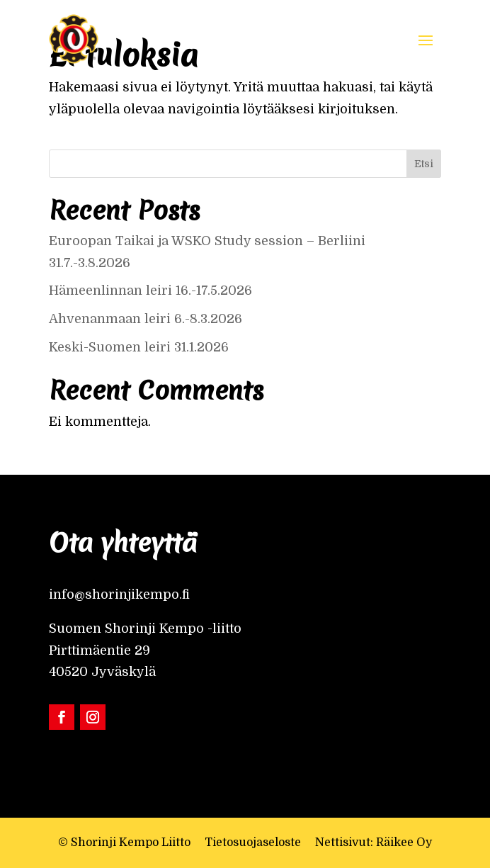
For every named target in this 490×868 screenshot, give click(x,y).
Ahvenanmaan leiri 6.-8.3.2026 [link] (146, 319)
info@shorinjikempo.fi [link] (119, 594)
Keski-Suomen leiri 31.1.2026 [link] (139, 347)
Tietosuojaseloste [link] (253, 842)
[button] (426, 39)
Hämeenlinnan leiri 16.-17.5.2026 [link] (150, 291)
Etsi (424, 164)
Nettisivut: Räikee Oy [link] (374, 842)
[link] (74, 39)
